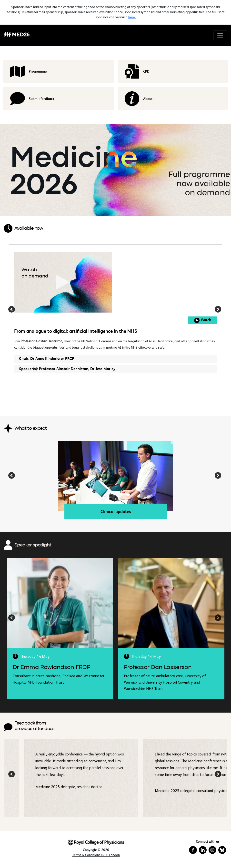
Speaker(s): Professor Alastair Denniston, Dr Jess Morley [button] (67, 369)
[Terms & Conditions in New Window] (96, 855)
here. (132, 17)
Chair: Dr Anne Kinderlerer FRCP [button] (47, 358)
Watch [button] (203, 320)
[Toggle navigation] (220, 35)
